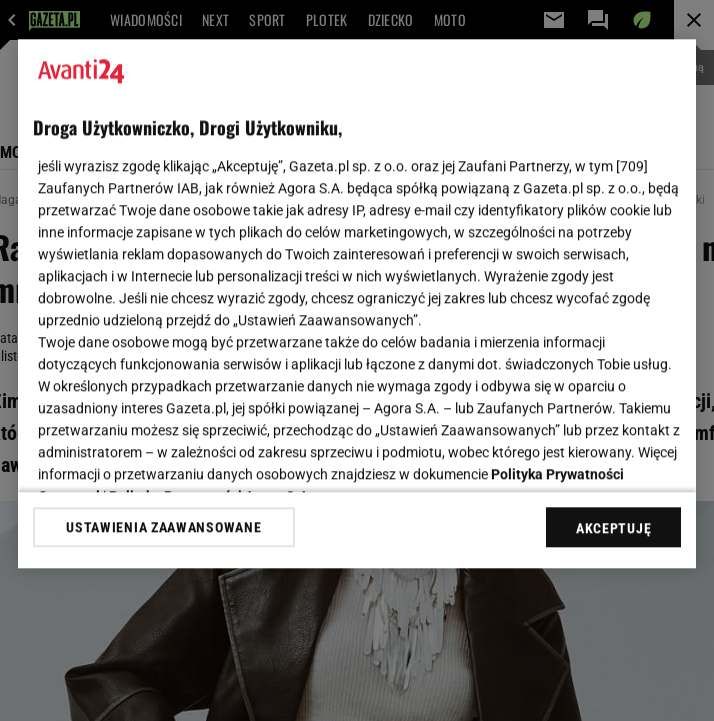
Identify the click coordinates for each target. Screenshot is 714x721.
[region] (357, 303)
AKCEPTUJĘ (613, 528)
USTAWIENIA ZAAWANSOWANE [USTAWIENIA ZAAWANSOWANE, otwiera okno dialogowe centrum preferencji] (163, 527)
